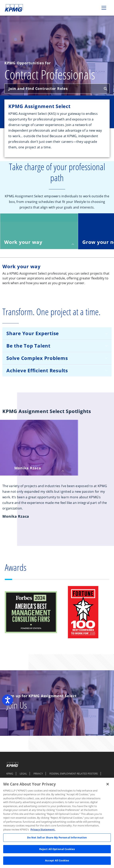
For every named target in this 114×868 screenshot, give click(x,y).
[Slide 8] (68, 579)
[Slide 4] (38, 579)
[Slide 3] (31, 579)
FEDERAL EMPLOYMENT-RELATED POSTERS (74, 774)
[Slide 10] (83, 579)
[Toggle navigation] (104, 8)
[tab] (39, 231)
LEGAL (23, 774)
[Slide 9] (76, 579)
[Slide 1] (8, 579)
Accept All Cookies (57, 860)
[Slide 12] (98, 579)
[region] (57, 823)
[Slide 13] (105, 579)
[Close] (108, 784)
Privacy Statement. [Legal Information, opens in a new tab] (43, 829)
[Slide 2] (23, 579)
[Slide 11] (91, 579)
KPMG (10, 774)
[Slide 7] (61, 579)
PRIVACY (38, 774)
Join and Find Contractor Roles (58, 88)
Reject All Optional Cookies (57, 849)
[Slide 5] (46, 579)
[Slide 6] (53, 579)
